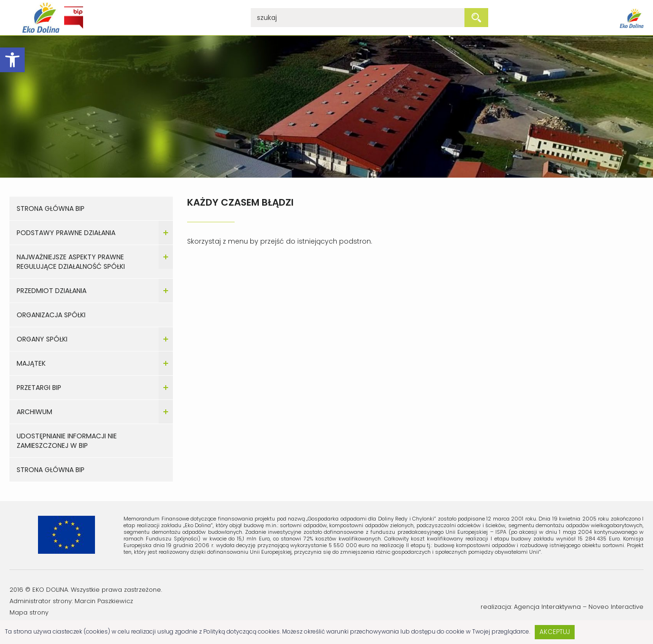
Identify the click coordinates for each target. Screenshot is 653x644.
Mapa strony (29, 612)
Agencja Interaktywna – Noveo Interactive (579, 607)
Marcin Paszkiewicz (104, 601)
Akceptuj (555, 632)
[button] (12, 60)
